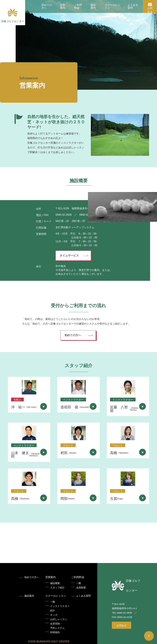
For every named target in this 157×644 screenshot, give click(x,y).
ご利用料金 (78, 6)
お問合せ (150, 10)
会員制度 (81, 588)
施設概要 (55, 583)
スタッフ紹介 (57, 588)
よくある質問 (133, 6)
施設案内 (93, 6)
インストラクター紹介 (60, 608)
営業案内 (63, 6)
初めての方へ (47, 6)
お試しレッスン (59, 619)
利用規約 (55, 632)
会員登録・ (57, 626)
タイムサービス (69, 255)
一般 (79, 583)
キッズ (54, 615)
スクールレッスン (112, 6)
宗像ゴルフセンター (13, 21)
